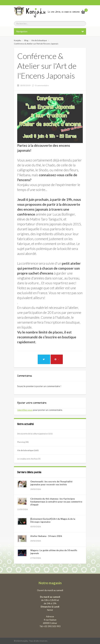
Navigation (22, 31)
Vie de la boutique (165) (28, 450)
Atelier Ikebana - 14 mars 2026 (46, 536)
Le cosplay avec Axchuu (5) (29, 459)
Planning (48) (23, 442)
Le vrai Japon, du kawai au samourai (64, 12)
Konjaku (18, 40)
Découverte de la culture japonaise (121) (35, 434)
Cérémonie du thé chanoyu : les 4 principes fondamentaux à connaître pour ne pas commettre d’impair (56, 502)
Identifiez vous (25, 410)
